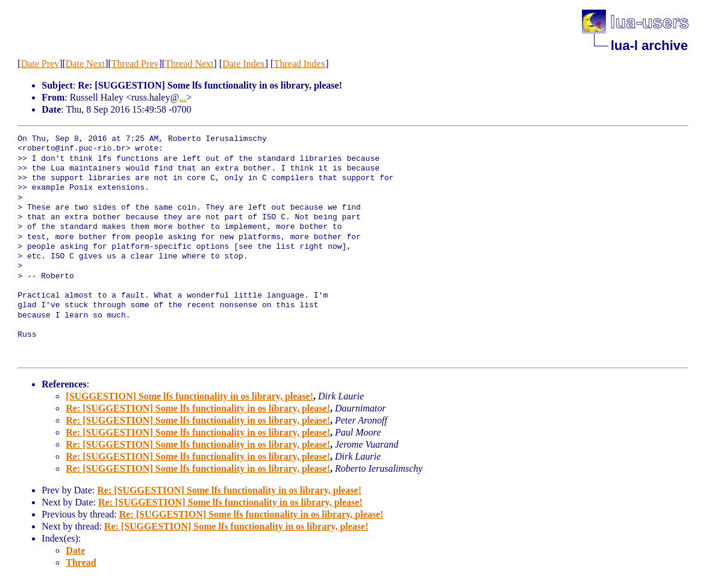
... (183, 97)
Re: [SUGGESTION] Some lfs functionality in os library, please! (198, 408)
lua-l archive (649, 45)
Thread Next (189, 64)
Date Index (244, 64)
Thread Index (299, 64)
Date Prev (40, 64)
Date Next (85, 64)
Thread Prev (135, 64)
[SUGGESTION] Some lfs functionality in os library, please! (189, 396)
